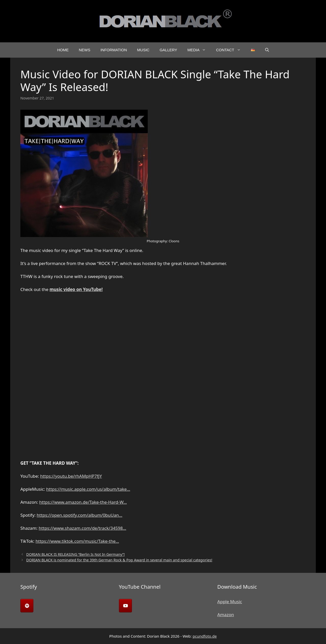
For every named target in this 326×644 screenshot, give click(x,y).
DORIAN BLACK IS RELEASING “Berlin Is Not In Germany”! (76, 554)
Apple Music (230, 602)
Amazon (226, 615)
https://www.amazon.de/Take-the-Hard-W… (83, 502)
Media (199, 50)
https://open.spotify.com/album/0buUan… (79, 515)
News (84, 50)
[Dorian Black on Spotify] (27, 606)
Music (143, 50)
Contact (231, 50)
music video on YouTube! (76, 289)
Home (63, 50)
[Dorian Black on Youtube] (125, 606)
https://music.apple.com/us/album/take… (88, 489)
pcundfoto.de (205, 636)
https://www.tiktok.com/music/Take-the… (77, 541)
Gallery (168, 50)
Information (114, 50)
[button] (267, 50)
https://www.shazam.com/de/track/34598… (83, 528)
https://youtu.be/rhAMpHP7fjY (71, 476)
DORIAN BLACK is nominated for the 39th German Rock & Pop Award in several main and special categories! (119, 560)
